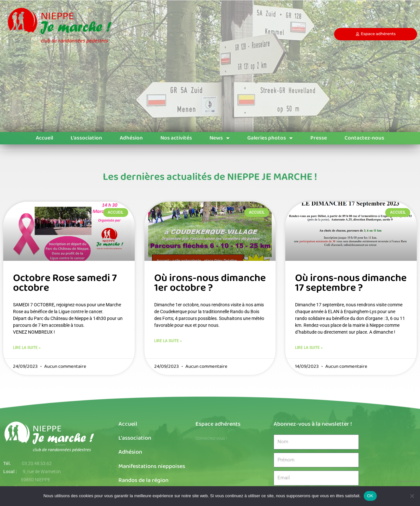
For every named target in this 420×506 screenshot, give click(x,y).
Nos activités (176, 138)
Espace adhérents (218, 424)
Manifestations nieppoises (152, 467)
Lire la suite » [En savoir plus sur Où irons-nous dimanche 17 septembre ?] (309, 348)
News (220, 138)
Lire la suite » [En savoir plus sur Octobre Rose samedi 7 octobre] (27, 348)
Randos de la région (143, 481)
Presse (319, 138)
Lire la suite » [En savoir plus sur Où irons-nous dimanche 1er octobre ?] (168, 341)
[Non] (412, 496)
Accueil (44, 138)
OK (370, 496)
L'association (135, 438)
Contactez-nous (364, 138)
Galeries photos (270, 138)
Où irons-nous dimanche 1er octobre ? (210, 283)
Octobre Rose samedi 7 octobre (65, 283)
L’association (86, 138)
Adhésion (131, 138)
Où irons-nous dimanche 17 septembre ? (351, 283)
